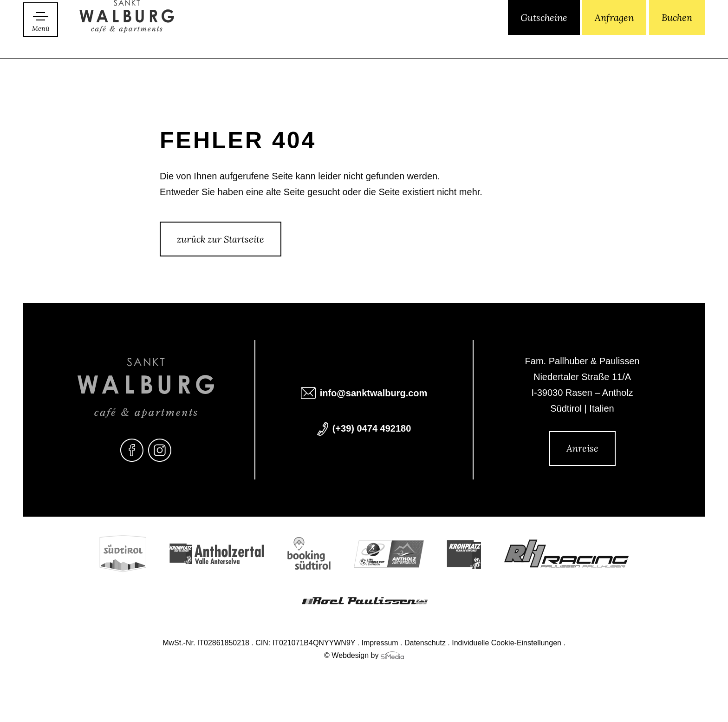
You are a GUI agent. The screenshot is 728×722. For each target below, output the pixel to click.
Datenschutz (425, 643)
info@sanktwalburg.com (374, 394)
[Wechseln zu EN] (479, 42)
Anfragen (614, 41)
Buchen (677, 41)
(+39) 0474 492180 (372, 429)
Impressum (380, 643)
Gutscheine (544, 41)
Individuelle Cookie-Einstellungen (507, 643)
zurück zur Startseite (221, 239)
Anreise (582, 448)
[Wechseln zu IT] (465, 42)
